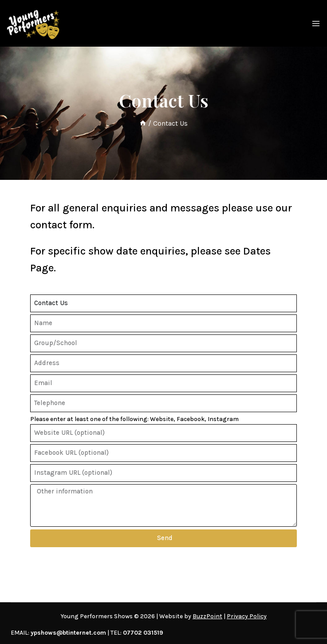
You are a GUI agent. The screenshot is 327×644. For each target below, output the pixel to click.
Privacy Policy (247, 616)
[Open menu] (316, 24)
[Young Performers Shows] (33, 23)
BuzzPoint (207, 616)
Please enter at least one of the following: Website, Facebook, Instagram (134, 419)
